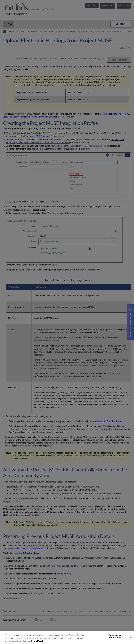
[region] (67, 637)
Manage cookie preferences (115, 636)
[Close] (131, 638)
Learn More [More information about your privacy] (37, 641)
